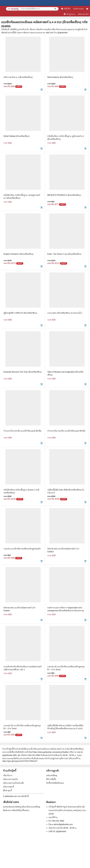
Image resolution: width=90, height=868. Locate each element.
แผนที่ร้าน (53, 817)
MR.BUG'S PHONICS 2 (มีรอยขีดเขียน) (64, 195)
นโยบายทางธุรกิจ (10, 779)
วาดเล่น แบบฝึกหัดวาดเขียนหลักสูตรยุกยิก (22, 549)
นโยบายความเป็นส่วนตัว (14, 783)
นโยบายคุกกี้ (8, 787)
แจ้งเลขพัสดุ (52, 775)
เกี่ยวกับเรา (8, 775)
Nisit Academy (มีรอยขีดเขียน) (60, 77)
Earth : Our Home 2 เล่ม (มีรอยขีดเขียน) (64, 254)
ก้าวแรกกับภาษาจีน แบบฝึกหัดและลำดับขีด (22, 431)
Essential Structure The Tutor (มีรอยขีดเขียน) (23, 372)
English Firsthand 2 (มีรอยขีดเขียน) (18, 254)
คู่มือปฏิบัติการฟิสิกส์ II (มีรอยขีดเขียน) (20, 313)
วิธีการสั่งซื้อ (51, 779)
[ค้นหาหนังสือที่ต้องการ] (56, 9)
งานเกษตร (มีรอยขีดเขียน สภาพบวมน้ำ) (65, 313)
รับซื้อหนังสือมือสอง (55, 783)
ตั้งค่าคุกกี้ (7, 790)
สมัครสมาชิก (83, 14)
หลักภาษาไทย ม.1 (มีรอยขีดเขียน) (18, 77)
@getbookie (61, 831)
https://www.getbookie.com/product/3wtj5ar (51, 752)
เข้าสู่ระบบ (69, 14)
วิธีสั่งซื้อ (66, 9)
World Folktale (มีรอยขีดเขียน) (16, 136)
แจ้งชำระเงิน (78, 9)
